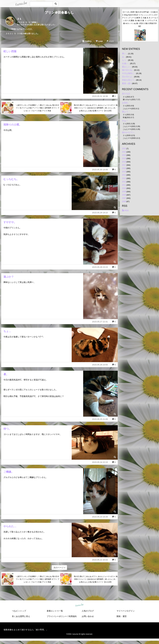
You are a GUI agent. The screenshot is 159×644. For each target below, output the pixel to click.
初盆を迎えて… (129, 80)
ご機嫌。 (9, 472)
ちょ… (7, 331)
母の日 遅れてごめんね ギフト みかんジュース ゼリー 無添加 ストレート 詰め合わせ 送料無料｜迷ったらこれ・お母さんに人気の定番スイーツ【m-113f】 (96, 108)
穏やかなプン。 (129, 132)
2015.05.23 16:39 (100, 517)
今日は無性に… (129, 73)
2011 (124, 185)
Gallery (87, 41)
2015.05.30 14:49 (100, 170)
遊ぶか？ (9, 277)
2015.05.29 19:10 (100, 213)
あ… (124, 57)
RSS (125, 210)
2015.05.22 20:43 (100, 560)
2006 (124, 201)
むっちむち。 (11, 179)
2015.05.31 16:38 (100, 96)
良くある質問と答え (21, 616)
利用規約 (73, 616)
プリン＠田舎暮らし (59, 13)
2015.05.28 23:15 (100, 267)
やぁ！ (125, 121)
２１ (19, 19)
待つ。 (7, 429)
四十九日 (126, 94)
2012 (124, 182)
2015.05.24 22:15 (100, 462)
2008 (124, 195)
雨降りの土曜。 (13, 125)
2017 (124, 165)
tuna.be (79, 605)
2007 (124, 198)
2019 (124, 158)
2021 (124, 152)
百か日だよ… (128, 77)
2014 (124, 175)
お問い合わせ (88, 616)
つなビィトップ (19, 611)
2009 (124, 192)
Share (110, 41)
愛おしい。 (127, 67)
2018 (124, 162)
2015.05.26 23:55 (100, 365)
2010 (124, 188)
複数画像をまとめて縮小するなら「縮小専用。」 (26, 630)
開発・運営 (122, 616)
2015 (124, 172)
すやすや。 (10, 222)
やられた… (10, 526)
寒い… (125, 54)
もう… (125, 60)
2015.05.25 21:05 (100, 419)
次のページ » (59, 568)
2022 (124, 148)
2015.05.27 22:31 (100, 322)
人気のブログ (88, 611)
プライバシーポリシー (57, 616)
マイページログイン (126, 611)
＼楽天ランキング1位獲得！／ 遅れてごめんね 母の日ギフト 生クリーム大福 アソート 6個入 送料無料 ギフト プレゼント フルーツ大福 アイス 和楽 (37, 108)
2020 (124, 155)
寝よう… (126, 112)
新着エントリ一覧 (55, 611)
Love (99, 41)
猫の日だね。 (128, 70)
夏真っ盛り (127, 83)
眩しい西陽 (10, 51)
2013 (124, 178)
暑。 (6, 374)
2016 (124, 168)
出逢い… (126, 63)
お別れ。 (126, 103)
